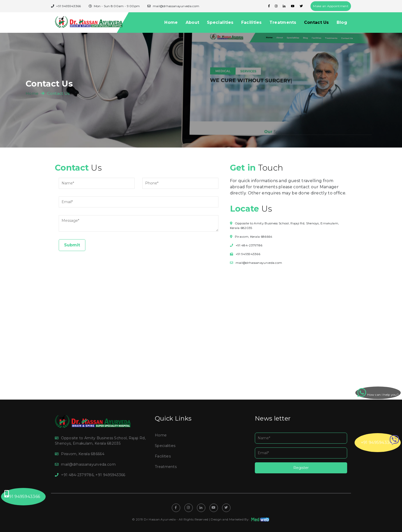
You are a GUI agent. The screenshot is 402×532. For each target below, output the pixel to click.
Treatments (283, 22)
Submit (72, 245)
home (32, 93)
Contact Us (316, 22)
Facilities (252, 22)
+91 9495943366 (380, 440)
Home (171, 22)
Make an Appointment (331, 6)
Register (301, 468)
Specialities (220, 22)
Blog (342, 22)
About (193, 22)
